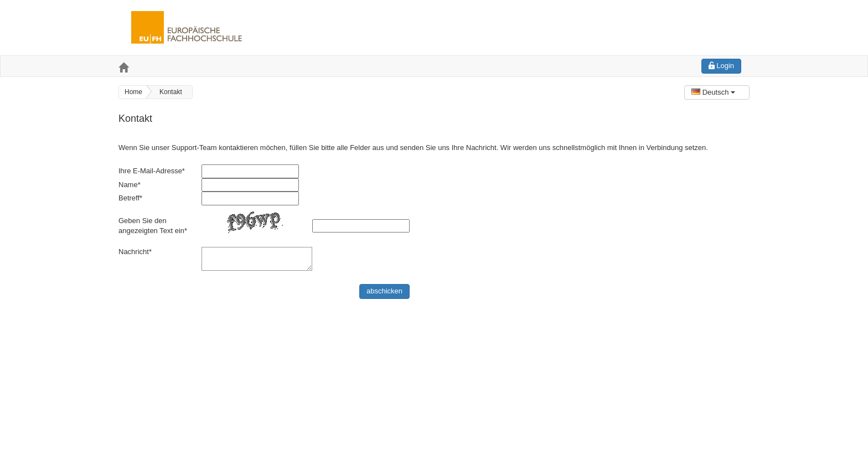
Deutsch (713, 92)
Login (721, 66)
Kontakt (171, 92)
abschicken (384, 291)
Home (133, 92)
